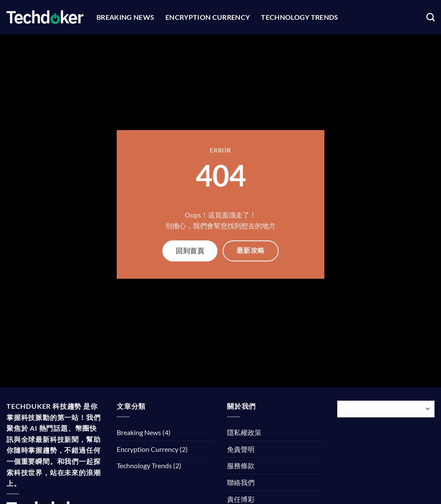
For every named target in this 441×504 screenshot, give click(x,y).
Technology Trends (300, 17)
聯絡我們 (241, 482)
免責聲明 (241, 449)
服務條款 (241, 465)
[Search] (430, 17)
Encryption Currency (208, 17)
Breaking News (125, 17)
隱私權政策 (244, 432)
